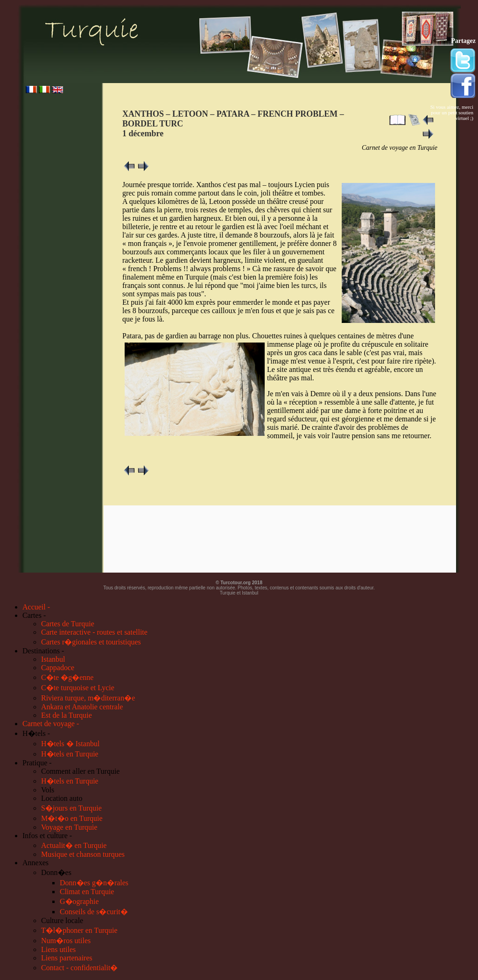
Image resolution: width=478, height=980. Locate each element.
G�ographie (79, 901)
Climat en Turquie (87, 892)
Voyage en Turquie (69, 827)
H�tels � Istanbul (70, 744)
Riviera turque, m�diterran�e (88, 698)
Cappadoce (58, 668)
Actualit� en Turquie (74, 845)
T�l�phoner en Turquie (79, 930)
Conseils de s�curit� (94, 912)
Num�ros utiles (66, 941)
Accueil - (36, 607)
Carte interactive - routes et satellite (94, 632)
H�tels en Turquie (70, 754)
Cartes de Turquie (68, 624)
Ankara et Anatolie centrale (82, 707)
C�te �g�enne (67, 677)
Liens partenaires (67, 958)
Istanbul (53, 659)
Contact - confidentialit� (79, 968)
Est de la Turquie (67, 715)
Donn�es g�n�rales (94, 883)
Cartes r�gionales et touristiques (91, 642)
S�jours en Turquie (71, 808)
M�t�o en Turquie (72, 818)
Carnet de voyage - (51, 724)
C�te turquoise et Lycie (78, 688)
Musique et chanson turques (83, 854)
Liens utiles (58, 949)
